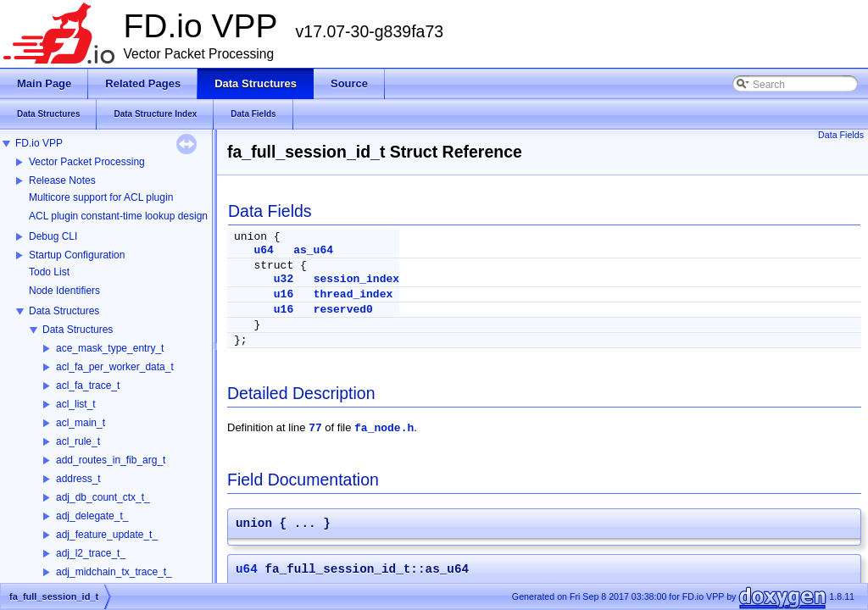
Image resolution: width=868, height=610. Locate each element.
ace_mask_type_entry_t (110, 348)
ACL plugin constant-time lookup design (118, 216)
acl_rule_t (78, 441)
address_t (78, 479)
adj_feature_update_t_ (107, 535)
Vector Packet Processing (87, 162)
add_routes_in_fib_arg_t (111, 460)
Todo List (49, 272)
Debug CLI (53, 236)
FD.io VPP (39, 143)
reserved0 (343, 310)
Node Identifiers (64, 291)
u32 (284, 279)
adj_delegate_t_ (92, 516)
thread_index (353, 294)
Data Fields (841, 135)
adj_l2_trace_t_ (91, 553)
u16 (284, 294)
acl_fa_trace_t (88, 385)
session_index (356, 279)
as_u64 (313, 250)
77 (315, 428)
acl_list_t (76, 404)
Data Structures (64, 311)
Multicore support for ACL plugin (101, 197)
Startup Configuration (77, 255)
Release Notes (62, 180)
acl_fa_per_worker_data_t (115, 367)
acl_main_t (81, 423)
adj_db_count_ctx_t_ (103, 497)
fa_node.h (384, 428)
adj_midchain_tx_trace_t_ (114, 572)
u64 (263, 250)
